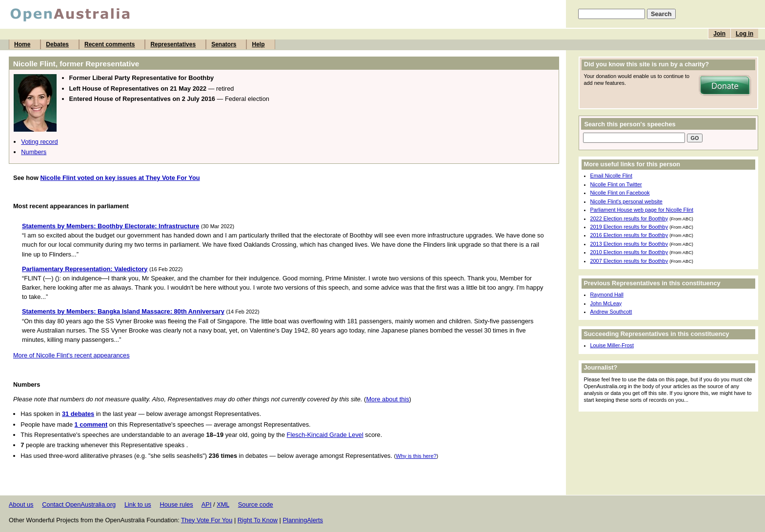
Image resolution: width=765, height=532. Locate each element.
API (207, 504)
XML (223, 504)
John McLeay (606, 303)
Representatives (173, 44)
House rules (176, 504)
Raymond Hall (607, 295)
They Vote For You (207, 520)
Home (22, 44)
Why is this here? (416, 456)
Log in (745, 34)
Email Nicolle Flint (611, 176)
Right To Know (258, 520)
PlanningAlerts (303, 520)
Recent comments (110, 44)
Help (258, 44)
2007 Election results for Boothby (629, 261)
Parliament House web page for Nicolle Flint (642, 210)
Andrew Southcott (611, 312)
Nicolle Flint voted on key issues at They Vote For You (120, 178)
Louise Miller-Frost (612, 345)
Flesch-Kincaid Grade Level (325, 435)
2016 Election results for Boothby (629, 235)
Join (719, 34)
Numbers (34, 152)
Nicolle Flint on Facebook (620, 193)
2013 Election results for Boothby (629, 244)
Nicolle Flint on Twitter (616, 184)
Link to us (138, 504)
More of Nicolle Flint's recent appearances (71, 355)
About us (21, 504)
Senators (224, 44)
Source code (256, 504)
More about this (387, 399)
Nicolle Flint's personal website (626, 201)
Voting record (39, 142)
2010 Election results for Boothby (629, 252)
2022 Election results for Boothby (629, 218)
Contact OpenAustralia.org (79, 504)
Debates (57, 44)
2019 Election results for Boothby (629, 227)
